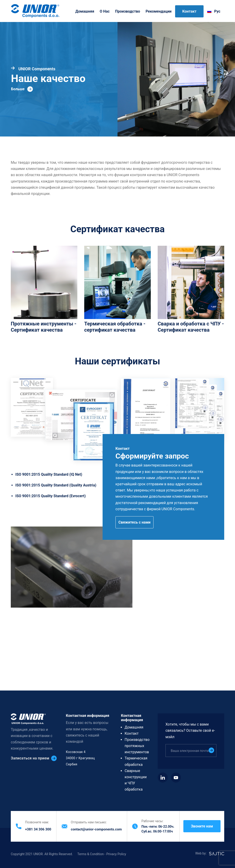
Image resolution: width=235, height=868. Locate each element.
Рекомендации (158, 11)
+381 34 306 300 (38, 829)
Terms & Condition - (91, 854)
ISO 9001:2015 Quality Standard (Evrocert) (50, 496)
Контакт (189, 11)
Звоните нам (202, 826)
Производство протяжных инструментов (137, 746)
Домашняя (85, 11)
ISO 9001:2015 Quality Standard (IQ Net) (49, 474)
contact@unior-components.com (96, 829)
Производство (128, 11)
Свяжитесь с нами (134, 522)
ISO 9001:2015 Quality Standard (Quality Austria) (56, 485)
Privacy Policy (116, 854)
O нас (105, 11)
